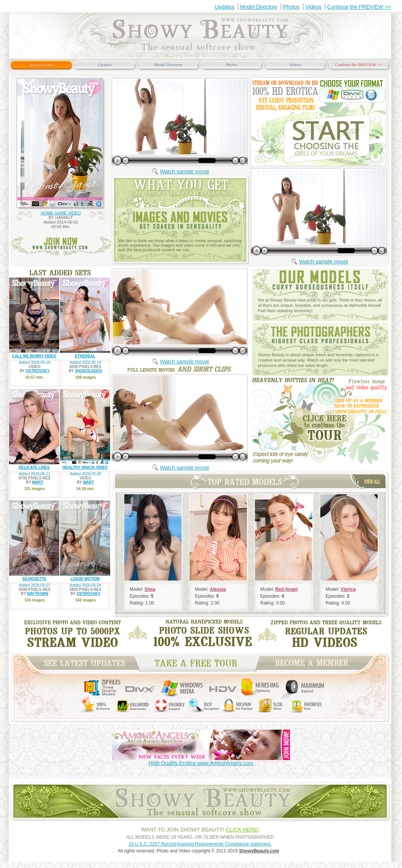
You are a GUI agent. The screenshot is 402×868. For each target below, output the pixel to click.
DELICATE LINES (34, 467)
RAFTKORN (38, 594)
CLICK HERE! (242, 830)
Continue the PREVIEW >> (359, 7)
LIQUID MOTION (85, 579)
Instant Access (41, 65)
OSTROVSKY (38, 371)
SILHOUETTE (34, 579)
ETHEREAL (85, 356)
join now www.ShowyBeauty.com (61, 246)
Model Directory (259, 7)
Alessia (218, 589)
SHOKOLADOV (89, 371)
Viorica (348, 589)
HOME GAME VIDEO (61, 213)
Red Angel (286, 589)
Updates (225, 7)
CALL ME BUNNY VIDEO (34, 356)
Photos (291, 7)
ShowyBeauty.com (259, 851)
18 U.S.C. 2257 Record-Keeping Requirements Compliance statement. (200, 844)
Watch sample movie (184, 171)
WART (37, 482)
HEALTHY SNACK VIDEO (85, 467)
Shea (150, 589)
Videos (313, 7)
